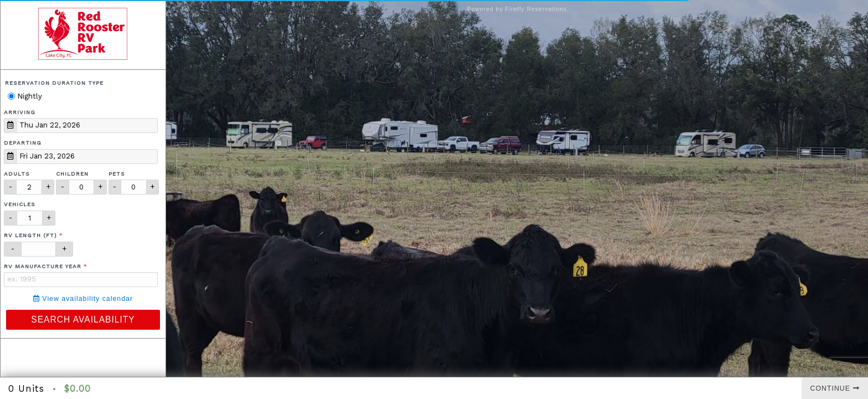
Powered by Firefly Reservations (517, 9)
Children (72, 174)
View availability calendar (83, 299)
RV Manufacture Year (43, 266)
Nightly (25, 96)
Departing (23, 143)
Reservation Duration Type (54, 83)
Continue (835, 388)
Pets (117, 174)
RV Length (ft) (30, 235)
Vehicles (20, 204)
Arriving (20, 112)
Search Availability (83, 319)
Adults (17, 174)
